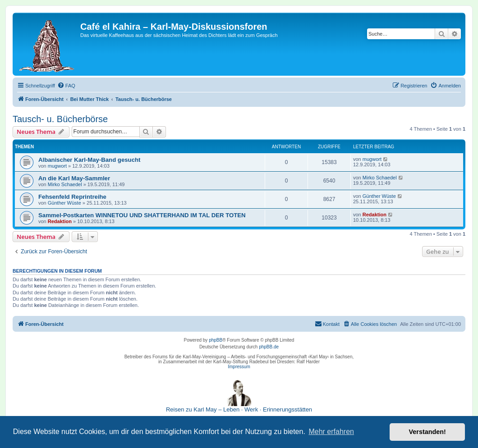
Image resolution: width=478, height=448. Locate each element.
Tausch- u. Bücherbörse (60, 119)
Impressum (239, 367)
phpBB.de (269, 347)
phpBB (216, 340)
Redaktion (60, 221)
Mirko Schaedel (65, 184)
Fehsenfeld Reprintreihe (72, 197)
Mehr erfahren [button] (331, 432)
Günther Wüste (64, 203)
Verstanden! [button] (427, 432)
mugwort (57, 166)
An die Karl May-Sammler (74, 178)
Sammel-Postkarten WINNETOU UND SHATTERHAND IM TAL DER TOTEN (142, 215)
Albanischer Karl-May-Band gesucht (89, 160)
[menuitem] (66, 86)
